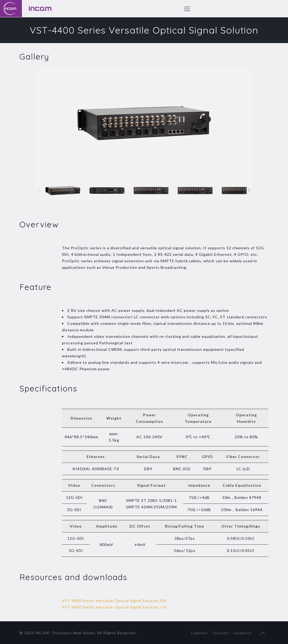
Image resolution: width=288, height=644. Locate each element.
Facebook (243, 633)
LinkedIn (199, 633)
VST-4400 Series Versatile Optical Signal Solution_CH (114, 607)
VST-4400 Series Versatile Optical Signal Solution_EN (114, 601)
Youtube (221, 633)
